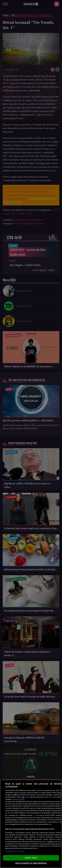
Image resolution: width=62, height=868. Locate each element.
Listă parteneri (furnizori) (15, 851)
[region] (31, 824)
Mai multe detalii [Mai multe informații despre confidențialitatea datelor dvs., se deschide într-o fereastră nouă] (18, 799)
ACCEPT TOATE (31, 858)
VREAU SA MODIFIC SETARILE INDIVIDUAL (31, 863)
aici (34, 815)
